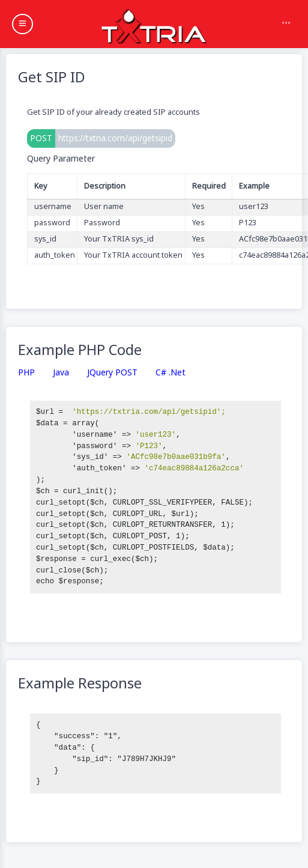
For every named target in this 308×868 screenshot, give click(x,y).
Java (61, 373)
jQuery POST (112, 373)
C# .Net (171, 373)
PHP (26, 373)
